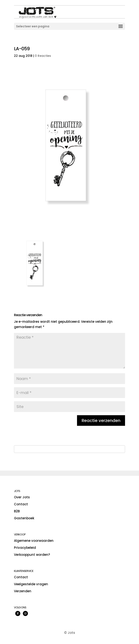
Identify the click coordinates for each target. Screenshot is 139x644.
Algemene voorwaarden (34, 541)
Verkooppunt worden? (32, 555)
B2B (17, 511)
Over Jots (22, 497)
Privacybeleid (25, 548)
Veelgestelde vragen (31, 584)
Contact (21, 504)
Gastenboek (24, 518)
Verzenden (23, 591)
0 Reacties (43, 56)
